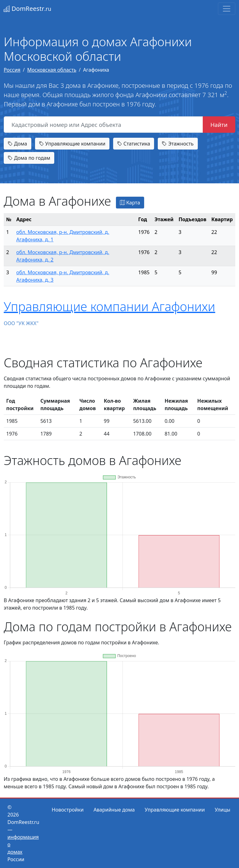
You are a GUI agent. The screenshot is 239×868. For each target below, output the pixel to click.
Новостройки (68, 810)
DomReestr (27, 9)
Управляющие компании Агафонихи (109, 306)
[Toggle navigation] (227, 9)
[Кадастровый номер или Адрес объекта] (103, 125)
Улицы (223, 810)
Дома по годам (29, 158)
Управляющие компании (72, 144)
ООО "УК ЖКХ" (21, 323)
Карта (130, 203)
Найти (219, 125)
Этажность (178, 144)
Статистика (134, 144)
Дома (18, 144)
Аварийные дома (114, 810)
